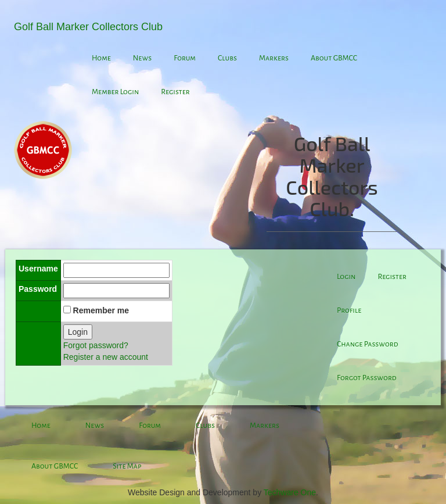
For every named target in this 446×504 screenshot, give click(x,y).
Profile (349, 310)
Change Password (368, 344)
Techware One (290, 492)
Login (78, 332)
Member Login (115, 92)
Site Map (127, 466)
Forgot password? (96, 345)
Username (38, 269)
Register (175, 92)
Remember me (101, 310)
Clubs (227, 58)
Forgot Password (367, 378)
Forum (185, 58)
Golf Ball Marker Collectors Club (88, 27)
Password (38, 289)
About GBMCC (334, 58)
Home (101, 58)
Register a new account (106, 357)
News (142, 58)
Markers (274, 58)
